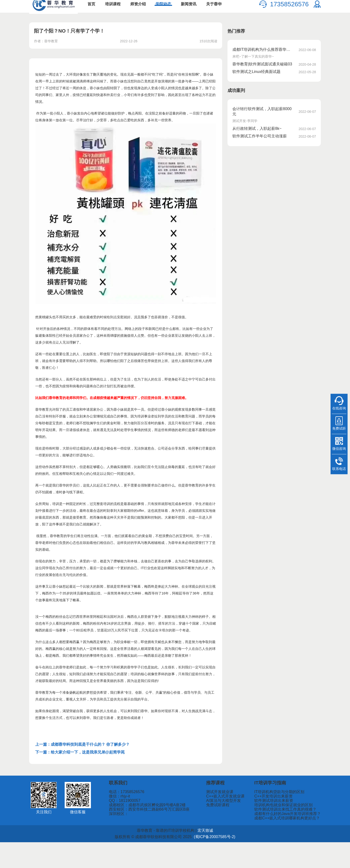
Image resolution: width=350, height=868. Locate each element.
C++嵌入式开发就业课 (241, 810)
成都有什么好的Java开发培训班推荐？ (294, 837)
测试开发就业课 (237, 803)
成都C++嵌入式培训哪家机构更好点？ (294, 844)
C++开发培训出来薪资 (283, 810)
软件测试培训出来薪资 (283, 817)
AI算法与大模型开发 (240, 817)
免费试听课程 (235, 824)
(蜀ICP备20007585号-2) (205, 863)
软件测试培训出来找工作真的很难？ (292, 830)
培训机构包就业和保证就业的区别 (291, 824)
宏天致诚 (198, 856)
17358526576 (289, 10)
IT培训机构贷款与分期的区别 (287, 803)
